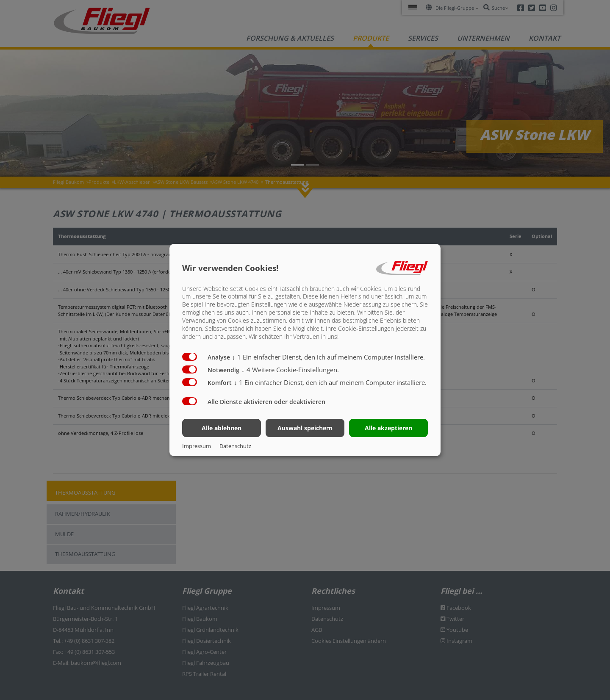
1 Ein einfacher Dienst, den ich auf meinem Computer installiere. (329, 357)
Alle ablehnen (222, 428)
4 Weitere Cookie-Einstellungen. (290, 370)
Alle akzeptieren (388, 428)
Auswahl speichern (305, 428)
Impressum (197, 446)
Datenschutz (235, 446)
